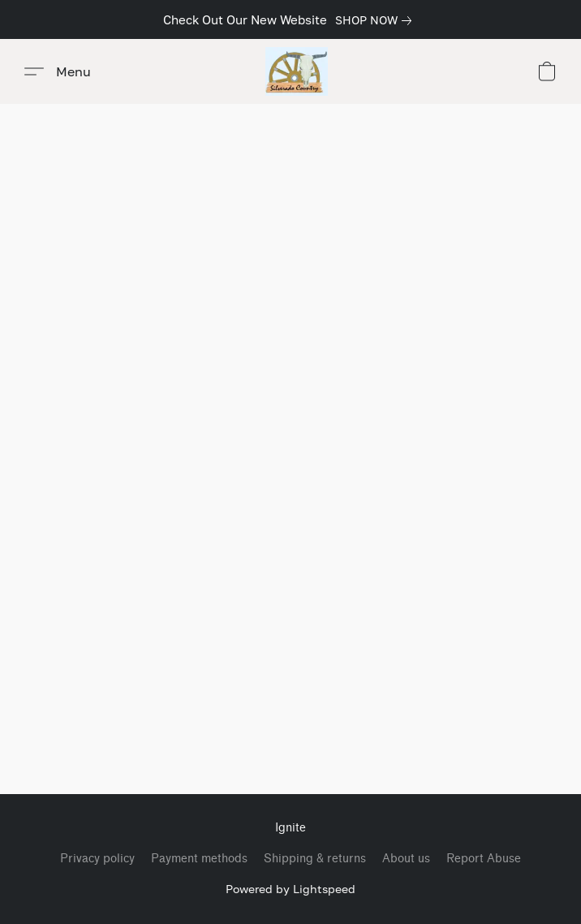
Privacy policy (97, 859)
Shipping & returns (315, 859)
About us (406, 859)
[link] (377, 20)
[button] (297, 71)
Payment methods (199, 859)
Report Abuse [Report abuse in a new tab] (484, 859)
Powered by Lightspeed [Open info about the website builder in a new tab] (290, 889)
